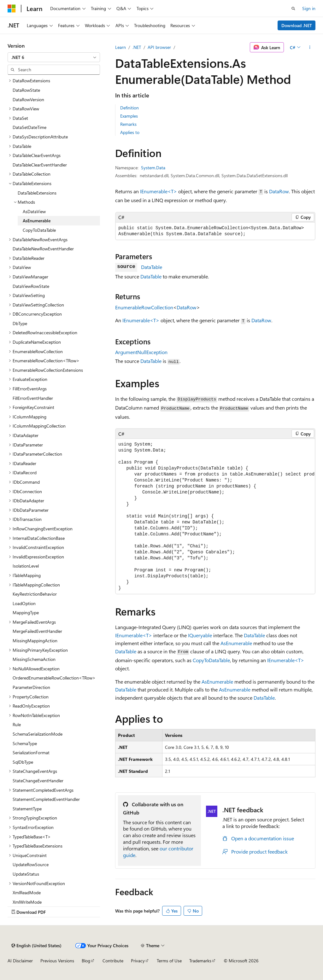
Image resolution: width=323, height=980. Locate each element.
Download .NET (297, 25)
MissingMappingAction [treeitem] (35, 641)
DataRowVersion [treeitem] (28, 99)
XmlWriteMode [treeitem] (27, 902)
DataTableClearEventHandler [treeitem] (40, 165)
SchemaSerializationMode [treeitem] (38, 734)
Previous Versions (57, 961)
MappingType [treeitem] (26, 612)
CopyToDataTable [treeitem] (39, 230)
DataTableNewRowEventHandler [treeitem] (43, 249)
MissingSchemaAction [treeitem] (34, 659)
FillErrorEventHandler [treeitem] (33, 398)
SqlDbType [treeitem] (23, 762)
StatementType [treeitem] (27, 809)
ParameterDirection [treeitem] (31, 687)
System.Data (153, 168)
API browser (159, 47)
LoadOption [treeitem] (24, 603)
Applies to (130, 132)
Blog (86, 961)
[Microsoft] (12, 9)
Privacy (138, 961)
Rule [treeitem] (17, 724)
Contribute (113, 961)
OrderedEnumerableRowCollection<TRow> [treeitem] (54, 678)
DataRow (279, 191)
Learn (120, 47)
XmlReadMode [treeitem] (27, 892)
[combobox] (54, 57)
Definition (129, 108)
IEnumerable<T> (159, 191)
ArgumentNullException (141, 352)
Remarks (128, 124)
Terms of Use (169, 961)
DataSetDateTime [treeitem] (29, 127)
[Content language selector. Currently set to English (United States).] (36, 946)
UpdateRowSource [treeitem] (31, 864)
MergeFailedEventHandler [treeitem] (37, 631)
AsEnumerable (236, 643)
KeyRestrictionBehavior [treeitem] (35, 594)
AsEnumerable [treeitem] (37, 221)
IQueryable (200, 635)
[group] (215, 516)
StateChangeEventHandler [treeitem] (38, 781)
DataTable (152, 267)
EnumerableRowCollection (144, 307)
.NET (137, 47)
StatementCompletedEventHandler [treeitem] (46, 799)
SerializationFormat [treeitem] (31, 752)
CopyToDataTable (211, 660)
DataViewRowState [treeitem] (31, 286)
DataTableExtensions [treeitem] (37, 193)
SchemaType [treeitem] (25, 743)
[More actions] (310, 47)
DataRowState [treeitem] (26, 90)
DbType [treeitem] (20, 323)
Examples (129, 116)
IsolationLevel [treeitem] (26, 566)
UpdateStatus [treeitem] (26, 874)
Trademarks (200, 961)
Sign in (309, 8)
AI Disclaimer (20, 961)
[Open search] (293, 9)
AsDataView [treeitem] (34, 211)
